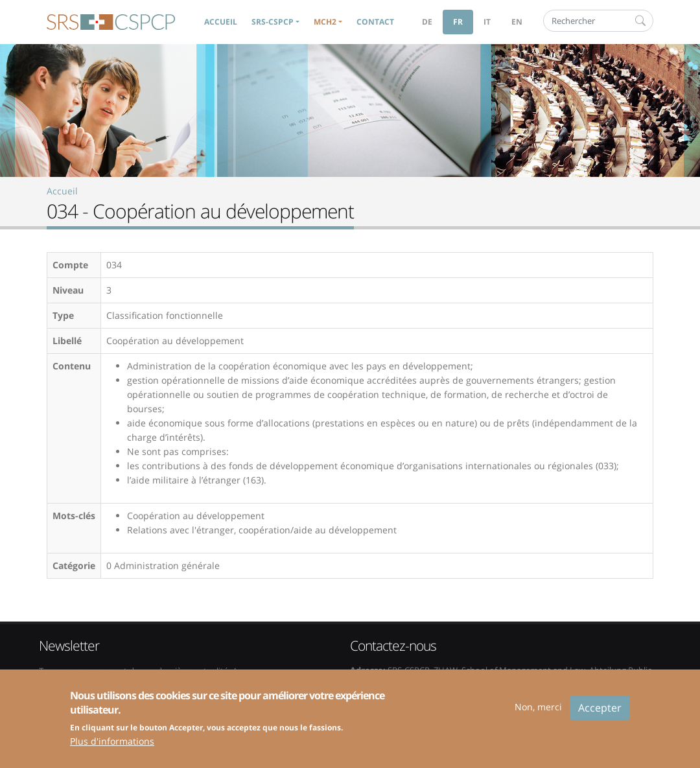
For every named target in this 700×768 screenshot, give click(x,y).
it (487, 22)
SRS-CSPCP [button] (273, 22)
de (427, 22)
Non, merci (538, 715)
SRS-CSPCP (111, 22)
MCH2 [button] (325, 22)
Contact (375, 22)
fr (458, 22)
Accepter (600, 716)
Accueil (221, 22)
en (517, 22)
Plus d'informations (112, 750)
